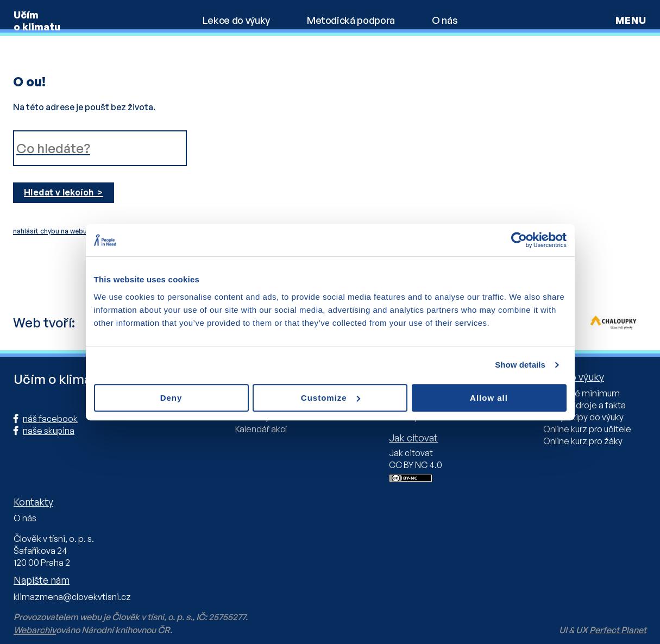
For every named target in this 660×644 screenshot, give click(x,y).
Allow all (489, 398)
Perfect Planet (618, 630)
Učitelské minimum (582, 393)
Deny (171, 398)
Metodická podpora (351, 20)
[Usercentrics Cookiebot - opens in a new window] (519, 240)
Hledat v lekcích (60, 192)
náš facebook (50, 419)
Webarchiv (35, 630)
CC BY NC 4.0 (416, 465)
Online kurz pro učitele (587, 429)
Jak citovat (411, 453)
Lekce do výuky (236, 20)
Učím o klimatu (37, 21)
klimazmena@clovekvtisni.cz (72, 597)
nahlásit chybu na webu (50, 231)
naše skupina (49, 431)
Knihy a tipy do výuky (583, 417)
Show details (520, 365)
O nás (445, 20)
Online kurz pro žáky (583, 441)
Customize (331, 398)
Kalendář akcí (261, 429)
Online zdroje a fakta (584, 405)
